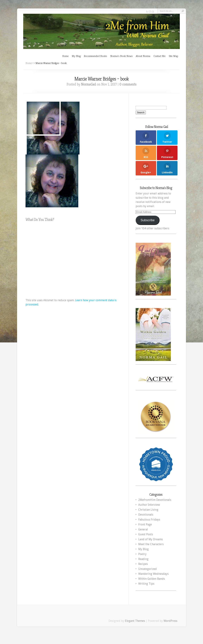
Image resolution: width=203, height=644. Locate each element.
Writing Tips (146, 584)
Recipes (143, 564)
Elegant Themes (135, 621)
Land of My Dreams (150, 539)
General (143, 529)
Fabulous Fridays (149, 520)
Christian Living (148, 510)
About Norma (143, 56)
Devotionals (146, 515)
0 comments (128, 84)
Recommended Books (96, 56)
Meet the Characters (151, 544)
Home (65, 56)
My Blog (76, 56)
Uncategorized (148, 569)
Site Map (173, 56)
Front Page (145, 524)
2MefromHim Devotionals (155, 500)
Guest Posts (146, 534)
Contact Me (159, 56)
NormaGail (89, 84)
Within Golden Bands (152, 579)
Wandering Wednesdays (153, 574)
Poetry (142, 554)
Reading (143, 559)
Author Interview (149, 505)
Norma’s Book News (121, 56)
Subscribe (148, 220)
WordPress (170, 621)
